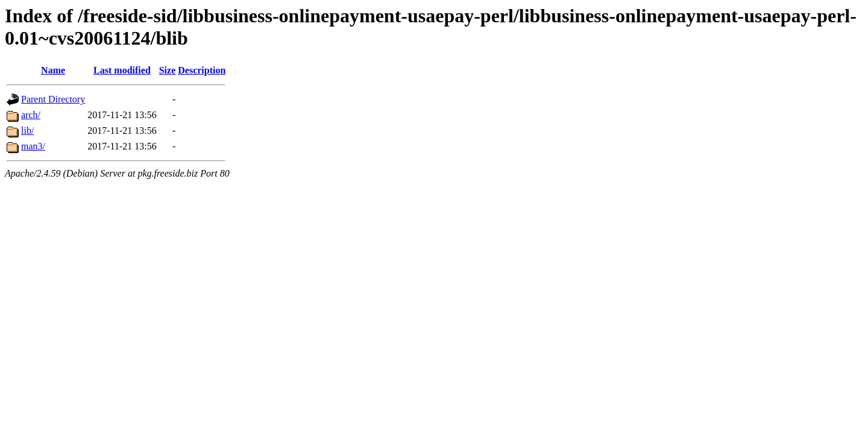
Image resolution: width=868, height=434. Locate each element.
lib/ (27, 131)
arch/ (31, 115)
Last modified (122, 70)
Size (168, 70)
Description (202, 70)
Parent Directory (53, 99)
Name (53, 70)
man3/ (33, 146)
